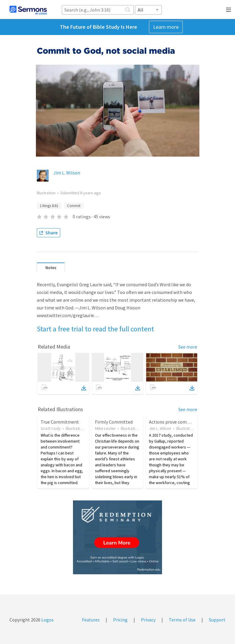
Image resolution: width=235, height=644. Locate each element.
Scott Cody (51, 428)
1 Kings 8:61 (49, 206)
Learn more (166, 27)
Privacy (148, 620)
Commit (74, 206)
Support (217, 620)
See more (188, 347)
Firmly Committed (114, 422)
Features (91, 620)
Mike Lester (105, 428)
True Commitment (60, 422)
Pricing (120, 620)
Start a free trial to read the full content (95, 329)
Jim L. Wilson (67, 173)
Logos (47, 620)
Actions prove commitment (177, 422)
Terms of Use (182, 620)
